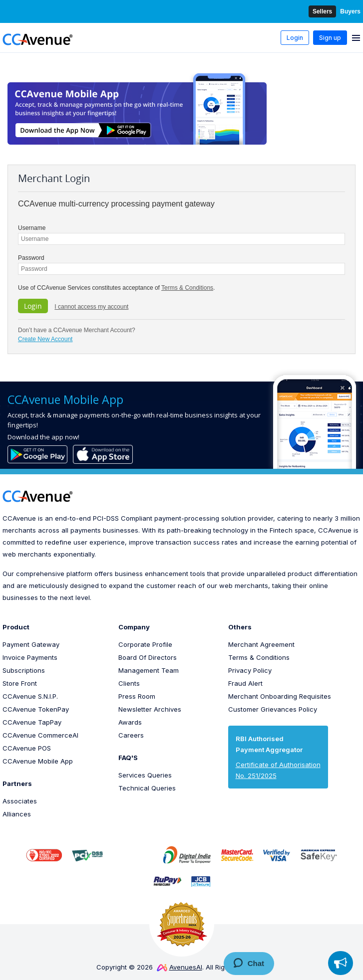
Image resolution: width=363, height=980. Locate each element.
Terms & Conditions (187, 288)
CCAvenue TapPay (32, 722)
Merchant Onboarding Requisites (280, 696)
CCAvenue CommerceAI (40, 735)
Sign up (330, 38)
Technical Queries (147, 788)
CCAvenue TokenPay (36, 709)
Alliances (17, 814)
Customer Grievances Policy (273, 709)
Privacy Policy (250, 670)
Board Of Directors (148, 657)
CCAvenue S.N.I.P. (30, 696)
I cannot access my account (91, 307)
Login (295, 38)
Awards (130, 722)
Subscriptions (24, 670)
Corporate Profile (145, 644)
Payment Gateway (31, 644)
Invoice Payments (30, 657)
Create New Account (45, 339)
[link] (133, 855)
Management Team (149, 670)
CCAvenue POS (27, 748)
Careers (131, 735)
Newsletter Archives (150, 709)
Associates (20, 801)
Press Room (137, 696)
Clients (129, 683)
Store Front (20, 683)
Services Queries (145, 775)
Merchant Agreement (261, 644)
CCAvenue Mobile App (38, 761)
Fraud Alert (245, 683)
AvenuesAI (180, 967)
